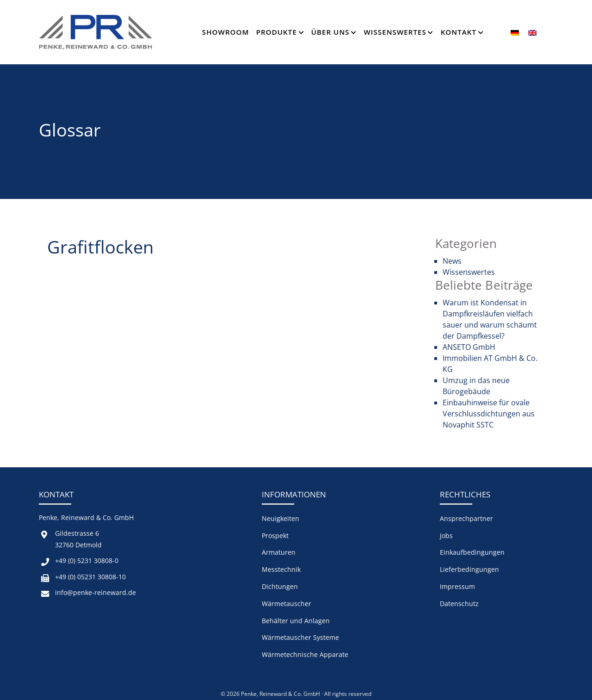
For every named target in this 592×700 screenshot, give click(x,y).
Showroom (226, 32)
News (452, 261)
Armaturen (279, 552)
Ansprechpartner (466, 518)
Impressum (457, 586)
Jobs (446, 536)
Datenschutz (459, 604)
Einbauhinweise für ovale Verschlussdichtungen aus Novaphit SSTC (489, 414)
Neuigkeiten (281, 518)
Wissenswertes (395, 32)
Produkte (277, 32)
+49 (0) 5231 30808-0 (87, 561)
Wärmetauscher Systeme (300, 637)
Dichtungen (280, 586)
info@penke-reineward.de (96, 592)
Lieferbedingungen (469, 569)
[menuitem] (515, 32)
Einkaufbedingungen (472, 552)
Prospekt (275, 536)
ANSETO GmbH (469, 347)
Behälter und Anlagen (296, 621)
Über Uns (330, 32)
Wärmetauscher (287, 604)
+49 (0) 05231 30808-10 (90, 577)
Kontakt (459, 32)
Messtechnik (281, 569)
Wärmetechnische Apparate (305, 654)
